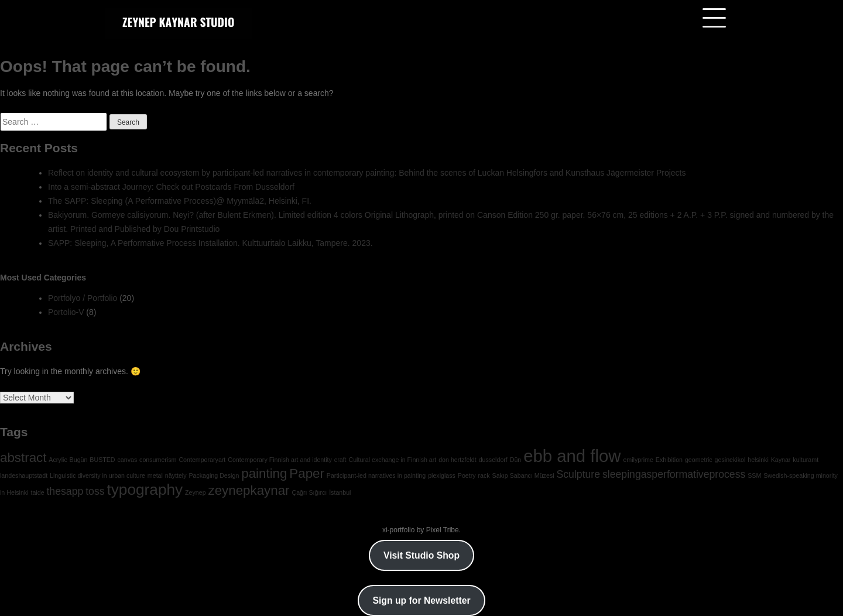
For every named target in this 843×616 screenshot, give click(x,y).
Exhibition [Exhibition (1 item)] (669, 460)
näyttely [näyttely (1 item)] (176, 475)
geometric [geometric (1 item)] (699, 460)
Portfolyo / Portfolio (83, 298)
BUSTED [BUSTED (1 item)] (102, 460)
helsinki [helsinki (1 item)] (758, 460)
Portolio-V (66, 312)
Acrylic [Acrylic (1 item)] (58, 460)
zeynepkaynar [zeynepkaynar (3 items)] (249, 490)
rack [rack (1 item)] (484, 475)
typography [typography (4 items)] (145, 490)
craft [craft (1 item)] (340, 460)
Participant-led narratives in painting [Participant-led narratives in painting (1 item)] (376, 475)
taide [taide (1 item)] (37, 492)
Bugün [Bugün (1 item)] (79, 460)
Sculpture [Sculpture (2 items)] (578, 474)
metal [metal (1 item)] (155, 475)
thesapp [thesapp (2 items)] (65, 491)
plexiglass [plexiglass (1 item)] (442, 475)
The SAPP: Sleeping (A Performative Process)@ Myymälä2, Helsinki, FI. (180, 201)
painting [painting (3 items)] (264, 473)
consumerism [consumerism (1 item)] (158, 460)
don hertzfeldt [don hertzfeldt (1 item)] (458, 460)
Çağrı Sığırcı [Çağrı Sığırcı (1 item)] (309, 492)
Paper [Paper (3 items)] (307, 473)
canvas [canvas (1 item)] (127, 460)
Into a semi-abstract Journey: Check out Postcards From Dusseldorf (171, 187)
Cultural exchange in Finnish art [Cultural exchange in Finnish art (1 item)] (392, 460)
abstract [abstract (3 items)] (23, 458)
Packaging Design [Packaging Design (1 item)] (214, 475)
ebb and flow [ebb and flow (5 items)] (572, 456)
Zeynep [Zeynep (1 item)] (196, 492)
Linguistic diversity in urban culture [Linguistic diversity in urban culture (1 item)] (97, 475)
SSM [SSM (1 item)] (754, 475)
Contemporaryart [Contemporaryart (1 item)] (202, 460)
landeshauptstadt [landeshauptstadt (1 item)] (24, 475)
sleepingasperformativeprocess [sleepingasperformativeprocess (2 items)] (674, 474)
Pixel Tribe (443, 530)
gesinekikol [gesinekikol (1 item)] (730, 460)
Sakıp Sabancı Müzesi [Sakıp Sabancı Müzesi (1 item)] (523, 475)
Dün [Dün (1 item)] (516, 460)
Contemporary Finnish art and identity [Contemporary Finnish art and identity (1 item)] (280, 460)
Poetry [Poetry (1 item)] (467, 475)
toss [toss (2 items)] (95, 491)
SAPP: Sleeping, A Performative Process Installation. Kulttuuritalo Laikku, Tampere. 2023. (210, 243)
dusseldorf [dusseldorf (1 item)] (493, 460)
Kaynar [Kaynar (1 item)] (781, 460)
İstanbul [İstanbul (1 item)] (340, 492)
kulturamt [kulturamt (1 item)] (806, 460)
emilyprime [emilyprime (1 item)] (638, 460)
